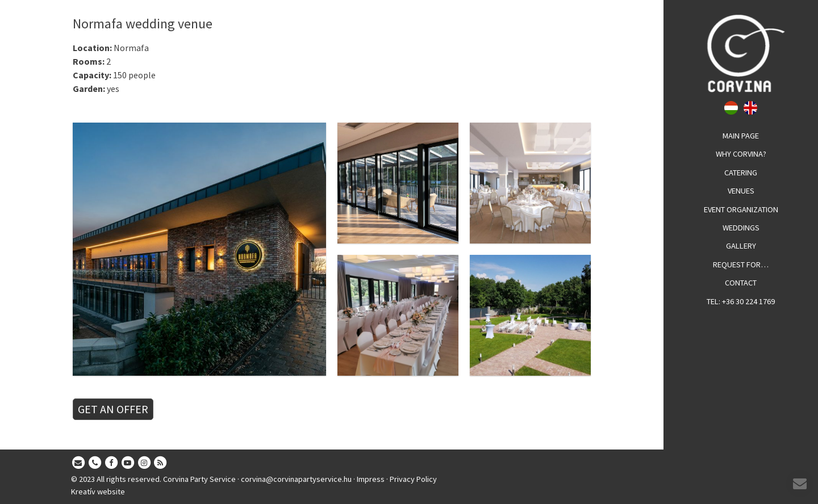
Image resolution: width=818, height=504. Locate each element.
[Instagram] (144, 463)
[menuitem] (741, 136)
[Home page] (741, 53)
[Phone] (95, 463)
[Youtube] (128, 463)
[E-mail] (78, 463)
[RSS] (161, 463)
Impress (371, 479)
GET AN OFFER (113, 409)
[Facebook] (111, 463)
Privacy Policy (413, 479)
